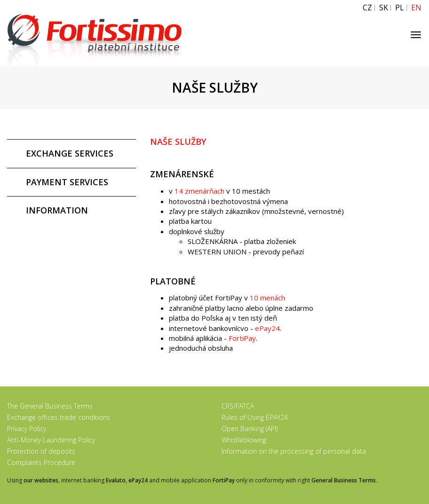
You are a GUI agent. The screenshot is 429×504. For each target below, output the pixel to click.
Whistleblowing (244, 440)
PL (400, 8)
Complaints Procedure (41, 462)
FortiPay (242, 338)
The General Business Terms (50, 406)
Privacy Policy (27, 429)
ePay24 (267, 328)
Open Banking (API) (250, 429)
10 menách (267, 298)
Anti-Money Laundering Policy (51, 440)
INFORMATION (57, 210)
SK (384, 8)
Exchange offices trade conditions (59, 417)
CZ (367, 8)
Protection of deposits (41, 451)
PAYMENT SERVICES (67, 182)
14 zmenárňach (199, 191)
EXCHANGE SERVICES (70, 153)
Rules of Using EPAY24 (255, 417)
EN (416, 8)
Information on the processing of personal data (294, 451)
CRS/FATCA (238, 406)
